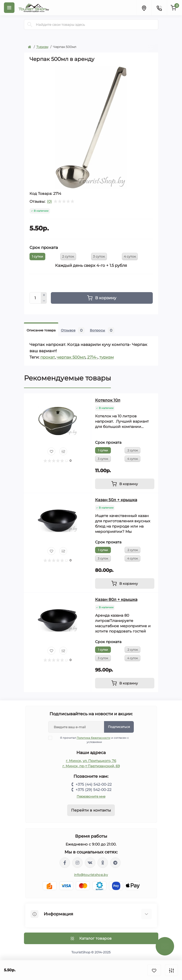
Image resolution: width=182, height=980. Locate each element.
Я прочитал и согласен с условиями (92, 740)
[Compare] (63, 451)
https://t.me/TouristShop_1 (115, 863)
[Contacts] (159, 8)
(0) (49, 201)
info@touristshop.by (91, 875)
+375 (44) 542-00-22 (94, 784)
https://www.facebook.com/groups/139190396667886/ (65, 863)
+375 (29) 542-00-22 (94, 790)
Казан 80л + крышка (116, 599)
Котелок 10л (108, 400)
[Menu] (9, 8)
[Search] (30, 25)
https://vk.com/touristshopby (90, 863)
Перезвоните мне (91, 796)
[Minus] (44, 301)
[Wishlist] (51, 451)
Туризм (42, 47)
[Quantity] (35, 298)
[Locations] (144, 8)
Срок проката (44, 247)
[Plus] (44, 295)
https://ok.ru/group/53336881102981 (103, 863)
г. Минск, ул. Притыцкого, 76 (91, 761)
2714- (92, 357)
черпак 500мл (71, 357)
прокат (48, 357)
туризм (107, 357)
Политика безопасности (94, 738)
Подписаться (119, 727)
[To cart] (125, 484)
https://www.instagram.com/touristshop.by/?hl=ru (77, 863)
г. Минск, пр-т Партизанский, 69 (91, 766)
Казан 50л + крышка (116, 500)
